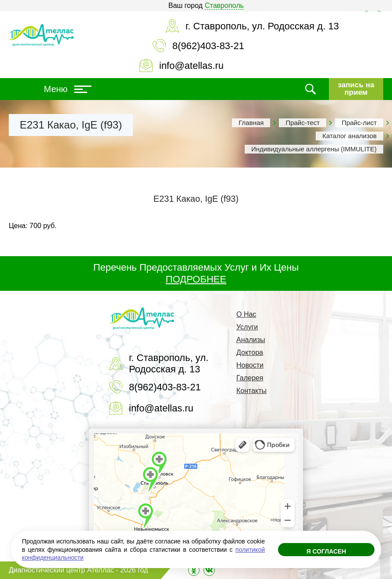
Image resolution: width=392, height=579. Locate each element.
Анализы (251, 340)
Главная (251, 123)
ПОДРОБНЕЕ (196, 279)
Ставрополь (224, 5)
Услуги (247, 327)
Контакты (251, 391)
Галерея (250, 378)
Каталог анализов (349, 136)
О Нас (246, 314)
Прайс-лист (359, 123)
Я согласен (326, 552)
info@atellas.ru (191, 66)
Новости (250, 365)
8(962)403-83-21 (208, 46)
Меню (68, 89)
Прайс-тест (303, 123)
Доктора (250, 352)
